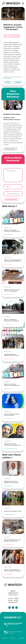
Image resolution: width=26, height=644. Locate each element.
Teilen (8, 82)
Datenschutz (5, 638)
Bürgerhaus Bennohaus (15, 35)
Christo (5, 78)
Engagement (6, 77)
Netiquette (13, 638)
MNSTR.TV (16, 44)
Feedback (18, 82)
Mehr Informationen (10, 149)
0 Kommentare (17, 37)
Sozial (15, 77)
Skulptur (9, 78)
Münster (5, 36)
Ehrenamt (11, 77)
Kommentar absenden (11, 199)
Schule (18, 77)
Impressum (22, 638)
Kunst (21, 77)
